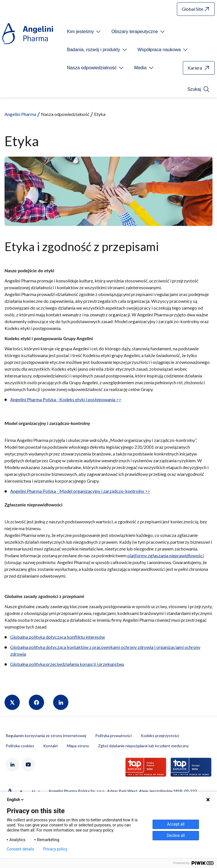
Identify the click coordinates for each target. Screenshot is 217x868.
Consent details (20, 849)
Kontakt (51, 746)
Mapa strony (78, 746)
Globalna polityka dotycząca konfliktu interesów (57, 637)
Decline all (176, 835)
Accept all (176, 824)
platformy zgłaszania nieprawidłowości (166, 555)
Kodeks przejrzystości (160, 736)
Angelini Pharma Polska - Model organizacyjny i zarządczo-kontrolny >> (80, 491)
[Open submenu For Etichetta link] (84, 32)
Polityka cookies (20, 746)
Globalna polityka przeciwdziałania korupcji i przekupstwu (67, 664)
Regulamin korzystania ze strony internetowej (46, 736)
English (16, 800)
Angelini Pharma (20, 114)
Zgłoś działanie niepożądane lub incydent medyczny (143, 746)
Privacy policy (55, 849)
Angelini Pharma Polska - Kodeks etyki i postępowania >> (66, 399)
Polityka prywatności (113, 736)
